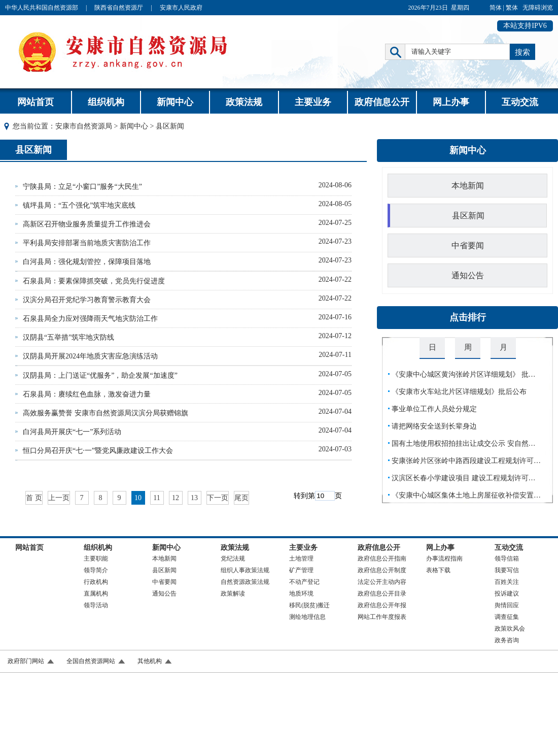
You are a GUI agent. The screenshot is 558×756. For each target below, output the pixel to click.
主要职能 (96, 558)
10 (138, 498)
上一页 (59, 498)
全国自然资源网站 (91, 661)
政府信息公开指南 (382, 558)
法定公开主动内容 (382, 582)
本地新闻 (468, 186)
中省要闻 (468, 245)
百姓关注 (507, 582)
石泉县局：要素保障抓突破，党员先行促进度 (94, 281)
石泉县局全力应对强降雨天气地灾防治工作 (90, 319)
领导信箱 (507, 558)
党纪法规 (233, 558)
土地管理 (301, 558)
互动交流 (520, 102)
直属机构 (96, 594)
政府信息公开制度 (382, 570)
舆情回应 (507, 605)
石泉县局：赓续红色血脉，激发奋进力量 (87, 394)
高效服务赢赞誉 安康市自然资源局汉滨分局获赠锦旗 (106, 413)
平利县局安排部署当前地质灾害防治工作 (87, 243)
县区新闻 (33, 150)
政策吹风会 (510, 629)
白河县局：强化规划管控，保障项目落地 (87, 262)
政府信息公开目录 (382, 594)
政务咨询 (507, 640)
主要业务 (313, 102)
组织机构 (106, 102)
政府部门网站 (26, 661)
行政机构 (96, 582)
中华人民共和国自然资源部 (42, 8)
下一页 (218, 498)
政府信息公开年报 (382, 605)
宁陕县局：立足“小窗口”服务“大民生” (82, 187)
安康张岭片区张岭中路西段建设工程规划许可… (466, 461)
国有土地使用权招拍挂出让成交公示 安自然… (464, 443)
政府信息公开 (382, 102)
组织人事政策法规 (245, 570)
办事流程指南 (444, 558)
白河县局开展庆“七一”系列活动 (72, 432)
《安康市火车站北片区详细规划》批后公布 (459, 392)
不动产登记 (304, 582)
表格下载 (438, 570)
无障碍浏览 (538, 8)
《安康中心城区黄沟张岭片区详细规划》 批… (464, 374)
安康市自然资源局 (84, 126)
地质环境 (301, 594)
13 (194, 498)
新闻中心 (175, 102)
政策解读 (233, 594)
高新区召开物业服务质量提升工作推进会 (87, 224)
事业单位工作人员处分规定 (434, 409)
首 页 (34, 498)
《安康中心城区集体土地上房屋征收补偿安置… (466, 495)
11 (156, 498)
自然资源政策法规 (245, 582)
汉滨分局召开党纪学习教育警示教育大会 (87, 300)
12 (176, 498)
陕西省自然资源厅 (119, 8)
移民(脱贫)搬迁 (309, 605)
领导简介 (96, 570)
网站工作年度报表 (382, 617)
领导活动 (96, 605)
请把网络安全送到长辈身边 (434, 426)
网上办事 (451, 102)
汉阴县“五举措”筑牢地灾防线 (68, 337)
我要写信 (507, 570)
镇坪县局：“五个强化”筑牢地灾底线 (79, 205)
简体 (496, 8)
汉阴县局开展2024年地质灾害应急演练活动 (90, 356)
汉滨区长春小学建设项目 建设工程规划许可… (464, 478)
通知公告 (468, 275)
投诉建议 (507, 594)
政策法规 (244, 102)
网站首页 (36, 102)
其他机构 (150, 661)
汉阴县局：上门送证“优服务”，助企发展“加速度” (100, 375)
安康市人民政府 (181, 8)
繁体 (512, 8)
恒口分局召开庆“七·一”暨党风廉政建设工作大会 (98, 451)
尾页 (241, 498)
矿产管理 (301, 570)
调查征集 (507, 617)
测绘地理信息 (307, 617)
